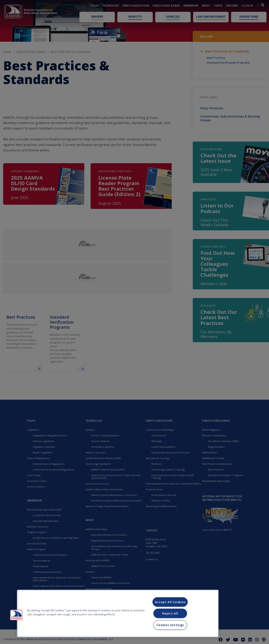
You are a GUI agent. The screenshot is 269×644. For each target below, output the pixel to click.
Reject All (170, 613)
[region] (118, 613)
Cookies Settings (170, 625)
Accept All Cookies (170, 602)
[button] (16, 615)
